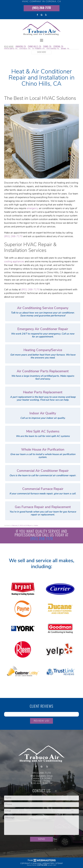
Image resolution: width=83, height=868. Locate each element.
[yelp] (46, 15)
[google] (41, 15)
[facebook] (37, 15)
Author (36, 526)
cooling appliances (14, 262)
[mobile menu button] (41, 40)
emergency (32, 208)
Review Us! (41, 721)
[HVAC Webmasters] (41, 861)
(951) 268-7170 (41, 8)
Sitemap (59, 864)
